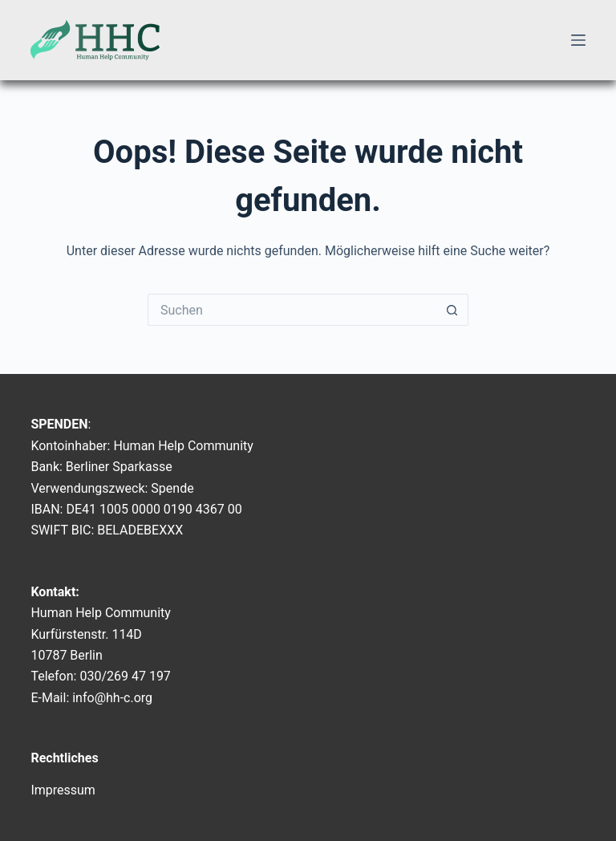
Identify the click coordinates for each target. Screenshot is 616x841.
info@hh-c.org (112, 698)
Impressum (63, 790)
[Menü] (578, 40)
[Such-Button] (452, 310)
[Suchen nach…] (292, 310)
